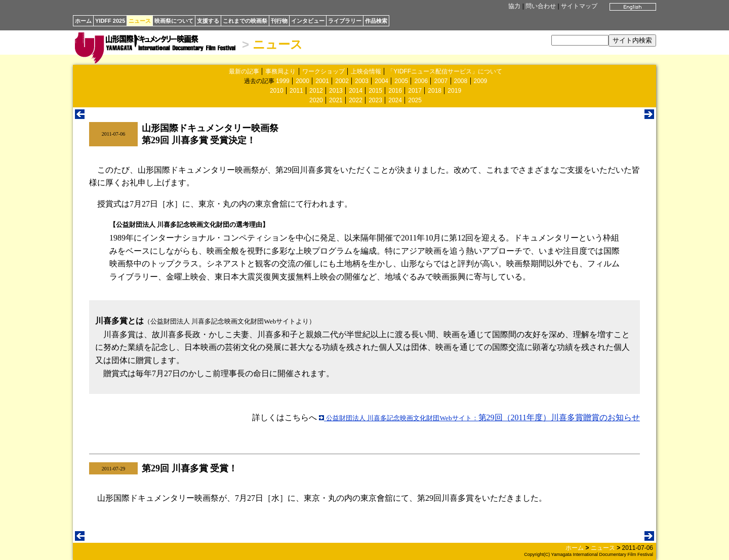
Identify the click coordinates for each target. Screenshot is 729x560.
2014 (356, 91)
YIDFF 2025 (110, 21)
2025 (415, 100)
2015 (375, 91)
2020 (316, 100)
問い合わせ (541, 6)
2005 (401, 81)
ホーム (83, 21)
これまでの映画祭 (245, 21)
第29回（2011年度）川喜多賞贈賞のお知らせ (479, 417)
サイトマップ (579, 6)
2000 (302, 81)
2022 (356, 100)
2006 (421, 81)
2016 (395, 91)
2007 (441, 81)
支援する (208, 21)
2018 (435, 91)
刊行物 (279, 21)
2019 (454, 91)
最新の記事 (244, 71)
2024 (395, 100)
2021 (336, 100)
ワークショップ (323, 71)
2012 (316, 91)
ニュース (140, 21)
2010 (277, 91)
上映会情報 (366, 71)
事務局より (280, 71)
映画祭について (174, 21)
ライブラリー (345, 21)
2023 (375, 100)
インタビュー (308, 21)
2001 (322, 81)
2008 (461, 81)
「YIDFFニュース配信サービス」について (445, 71)
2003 (362, 81)
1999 (283, 81)
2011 (296, 91)
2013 (336, 91)
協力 (514, 6)
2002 (342, 81)
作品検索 (376, 21)
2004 (381, 81)
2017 (415, 91)
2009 (481, 81)
